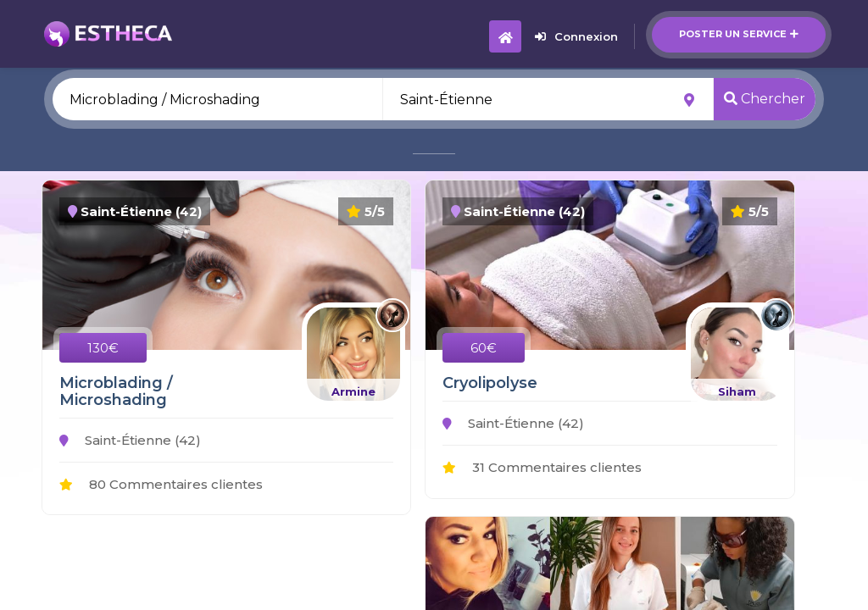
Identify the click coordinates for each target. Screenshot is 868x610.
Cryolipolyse (490, 383)
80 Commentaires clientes (161, 484)
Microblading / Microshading (116, 391)
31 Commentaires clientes (542, 467)
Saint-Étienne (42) (130, 440)
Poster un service (739, 34)
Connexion (576, 36)
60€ (484, 348)
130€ (103, 348)
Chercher (765, 99)
